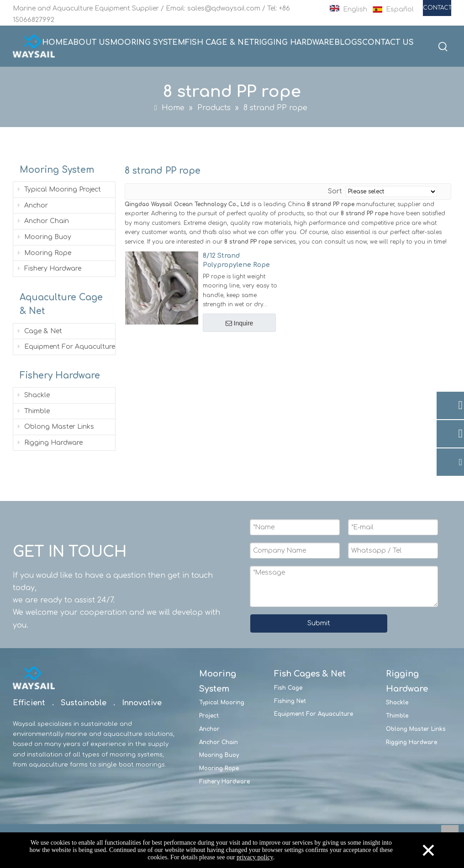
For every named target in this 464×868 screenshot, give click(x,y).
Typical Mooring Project (58, 189)
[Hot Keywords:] (443, 47)
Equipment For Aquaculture (66, 347)
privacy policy (255, 857)
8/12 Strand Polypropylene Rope (236, 260)
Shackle (33, 395)
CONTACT (437, 8)
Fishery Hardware (49, 269)
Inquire (240, 323)
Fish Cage (288, 688)
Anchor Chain (42, 221)
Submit (319, 623)
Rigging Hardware (49, 443)
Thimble (33, 411)
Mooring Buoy (44, 237)
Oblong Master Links (55, 427)
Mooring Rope (44, 253)
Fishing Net (290, 701)
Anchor (32, 205)
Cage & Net (39, 331)
